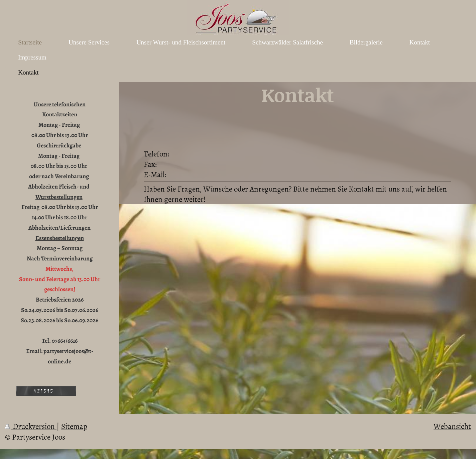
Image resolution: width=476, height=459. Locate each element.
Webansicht (452, 426)
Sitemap (74, 426)
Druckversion (31, 426)
